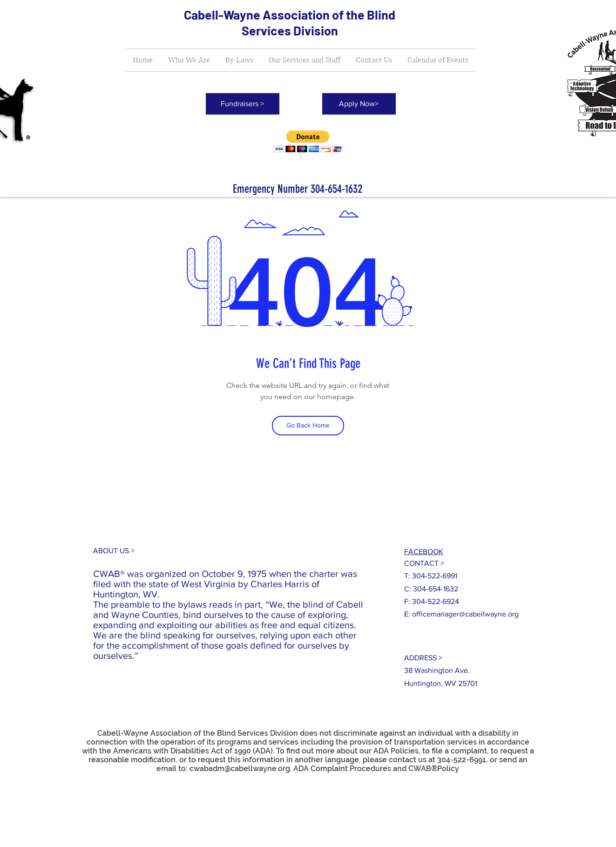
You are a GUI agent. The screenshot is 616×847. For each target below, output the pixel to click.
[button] (308, 141)
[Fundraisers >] (243, 104)
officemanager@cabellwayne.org (465, 614)
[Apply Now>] (359, 104)
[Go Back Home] (308, 426)
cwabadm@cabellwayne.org (240, 769)
